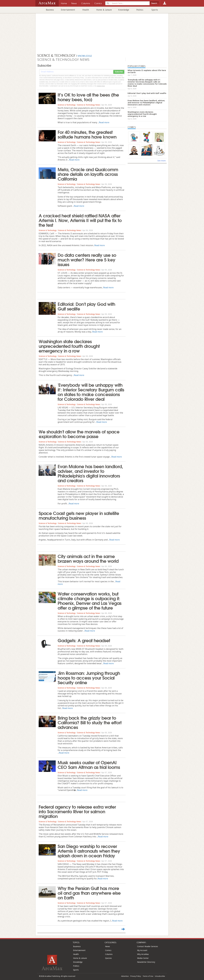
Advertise (125, 976)
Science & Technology (67, 105)
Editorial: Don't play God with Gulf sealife (86, 306)
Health (86, 10)
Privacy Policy (136, 976)
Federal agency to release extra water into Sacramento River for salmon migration (77, 811)
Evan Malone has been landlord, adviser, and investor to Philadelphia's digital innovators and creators (90, 473)
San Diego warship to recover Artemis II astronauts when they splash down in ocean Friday (89, 851)
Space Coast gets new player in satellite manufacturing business (79, 515)
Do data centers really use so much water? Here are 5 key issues (87, 259)
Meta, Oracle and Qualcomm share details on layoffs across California (88, 174)
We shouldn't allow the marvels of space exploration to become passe (79, 434)
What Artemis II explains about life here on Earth (147, 71)
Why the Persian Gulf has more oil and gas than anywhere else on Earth (89, 893)
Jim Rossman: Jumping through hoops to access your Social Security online (89, 677)
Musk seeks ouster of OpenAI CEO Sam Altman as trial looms (89, 764)
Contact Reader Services (148, 946)
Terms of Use (148, 976)
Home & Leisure (104, 10)
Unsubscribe (160, 976)
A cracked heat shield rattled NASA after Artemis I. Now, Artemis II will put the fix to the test (80, 220)
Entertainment (68, 10)
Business (50, 10)
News (108, 946)
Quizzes (108, 958)
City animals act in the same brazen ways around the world (88, 558)
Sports (155, 10)
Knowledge (124, 10)
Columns (109, 954)
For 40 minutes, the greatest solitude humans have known (87, 134)
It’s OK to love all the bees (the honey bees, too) (88, 97)
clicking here (101, 86)
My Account (142, 950)
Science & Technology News (88, 105)
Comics (108, 950)
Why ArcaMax (143, 954)
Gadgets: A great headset (84, 640)
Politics (140, 10)
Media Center (143, 958)
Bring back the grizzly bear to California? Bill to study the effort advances (90, 722)
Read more (104, 122)
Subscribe (119, 72)
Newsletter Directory (146, 962)
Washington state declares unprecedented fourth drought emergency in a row (69, 346)
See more (162, 161)
